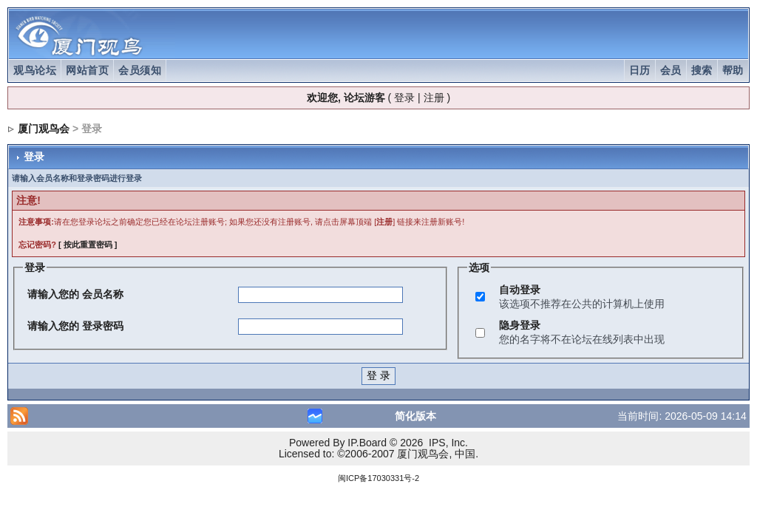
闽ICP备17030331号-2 (378, 478)
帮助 (733, 70)
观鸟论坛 (35, 70)
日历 (640, 70)
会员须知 (140, 70)
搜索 (702, 70)
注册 (434, 98)
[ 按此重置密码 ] (88, 245)
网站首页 (87, 70)
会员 (671, 70)
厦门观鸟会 (44, 129)
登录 (404, 98)
